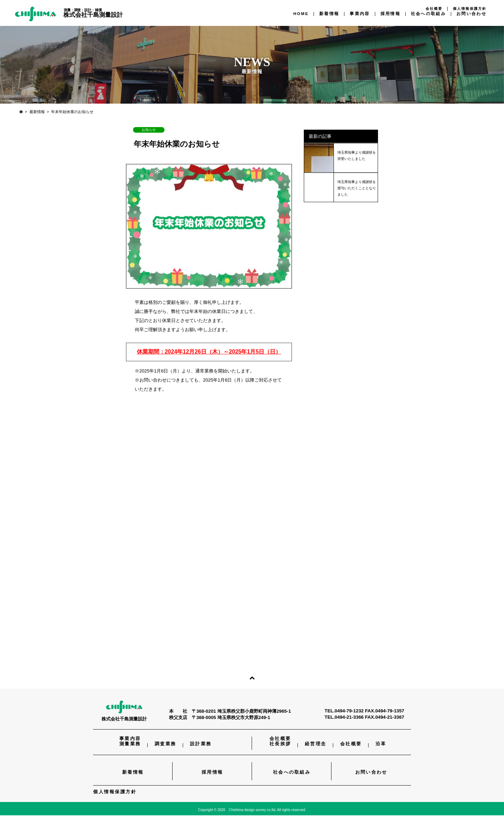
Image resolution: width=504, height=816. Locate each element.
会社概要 (434, 9)
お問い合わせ (471, 13)
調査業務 (165, 745)
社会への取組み (428, 13)
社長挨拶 (280, 745)
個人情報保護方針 (470, 9)
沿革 (381, 745)
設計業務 (201, 745)
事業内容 (360, 13)
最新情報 (37, 112)
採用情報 (390, 13)
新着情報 (329, 13)
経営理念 (316, 745)
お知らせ (149, 130)
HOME (301, 13)
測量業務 (130, 745)
